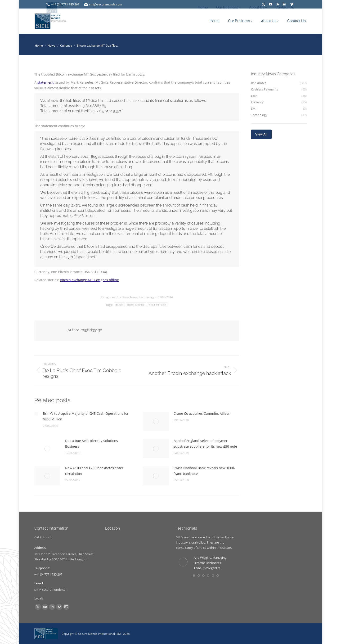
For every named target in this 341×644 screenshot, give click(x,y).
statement (46, 82)
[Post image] (36, 414)
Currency (123, 297)
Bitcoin (119, 305)
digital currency (136, 305)
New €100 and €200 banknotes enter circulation (94, 471)
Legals (39, 598)
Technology (147, 297)
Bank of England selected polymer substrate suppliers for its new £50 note (205, 444)
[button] (194, 576)
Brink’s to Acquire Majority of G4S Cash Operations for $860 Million (86, 416)
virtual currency (157, 305)
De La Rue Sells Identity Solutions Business (92, 444)
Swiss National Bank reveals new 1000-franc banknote (204, 471)
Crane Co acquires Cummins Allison (202, 413)
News (134, 297)
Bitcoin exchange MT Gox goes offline (89, 280)
